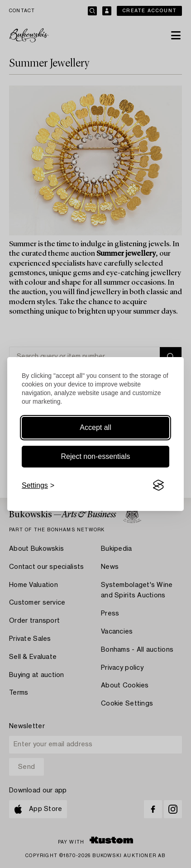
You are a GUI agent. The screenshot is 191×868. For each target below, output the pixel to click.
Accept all (95, 427)
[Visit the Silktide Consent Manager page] (158, 486)
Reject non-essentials (96, 456)
